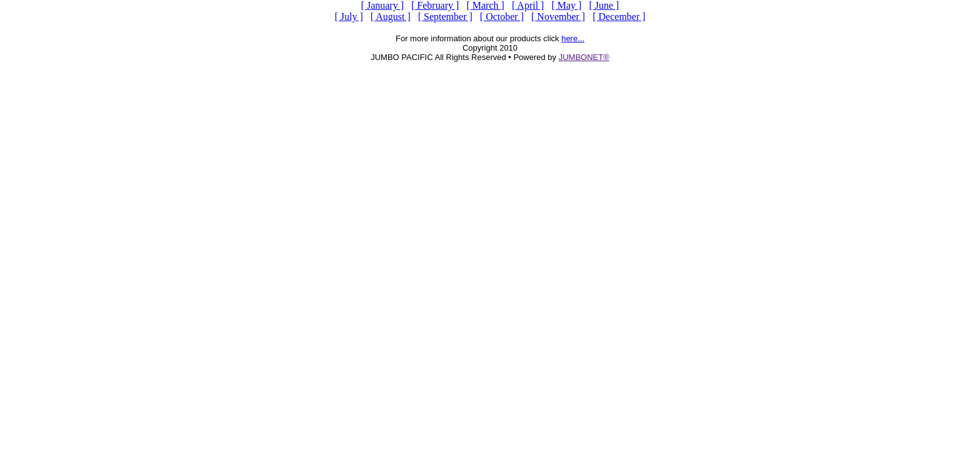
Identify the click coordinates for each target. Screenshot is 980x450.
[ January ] (382, 5)
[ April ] (528, 5)
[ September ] (445, 17)
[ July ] (348, 17)
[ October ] (502, 17)
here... (573, 38)
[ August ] (391, 17)
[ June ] (604, 5)
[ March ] (485, 5)
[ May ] (566, 5)
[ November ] (558, 17)
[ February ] (435, 5)
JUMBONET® (584, 57)
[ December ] (619, 17)
